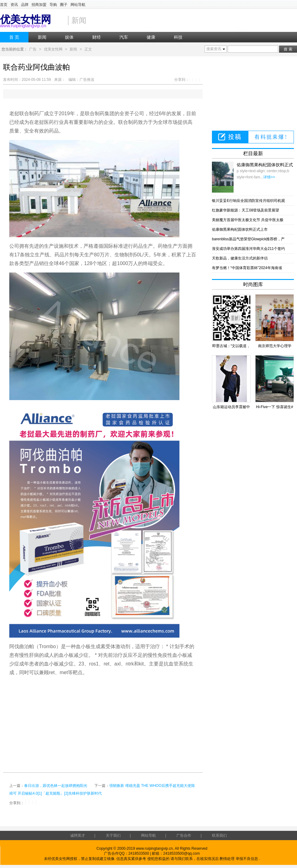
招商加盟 (39, 5)
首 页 (14, 37)
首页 (4, 5)
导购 (53, 5)
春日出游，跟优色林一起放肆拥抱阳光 (56, 786)
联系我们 (219, 835)
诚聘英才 (78, 835)
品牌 (25, 5)
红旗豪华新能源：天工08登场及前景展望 (245, 210)
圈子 (64, 5)
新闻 (73, 49)
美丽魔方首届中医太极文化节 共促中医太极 (248, 220)
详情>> (269, 177)
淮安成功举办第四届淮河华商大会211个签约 (248, 249)
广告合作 (184, 835)
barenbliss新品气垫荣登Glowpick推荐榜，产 (248, 239)
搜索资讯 (214, 49)
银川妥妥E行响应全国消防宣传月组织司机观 (248, 201)
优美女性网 (53, 49)
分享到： (182, 80)
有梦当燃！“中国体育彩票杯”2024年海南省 (247, 268)
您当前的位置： (15, 49)
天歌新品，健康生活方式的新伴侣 (240, 258)
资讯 (14, 5)
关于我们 (113, 835)
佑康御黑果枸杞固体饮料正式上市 (240, 229)
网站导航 (78, 5)
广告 (33, 49)
